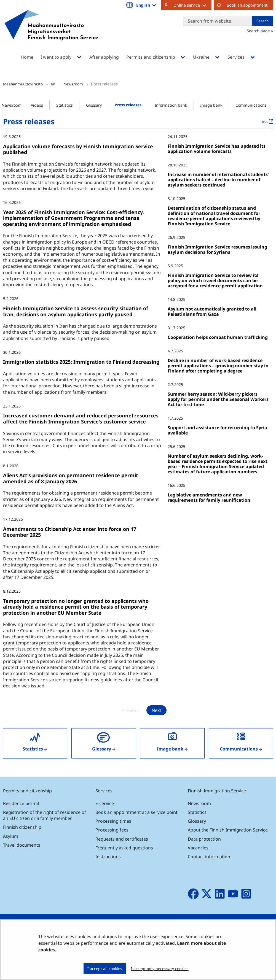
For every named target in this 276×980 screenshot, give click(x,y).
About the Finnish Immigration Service (228, 830)
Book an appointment (247, 5)
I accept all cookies (105, 969)
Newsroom (74, 84)
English (146, 5)
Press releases (128, 105)
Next (156, 710)
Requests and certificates (122, 839)
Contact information (209, 857)
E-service (105, 803)
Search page (258, 31)
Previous (131, 710)
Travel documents (22, 845)
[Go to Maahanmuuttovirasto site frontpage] (51, 32)
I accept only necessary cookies (160, 969)
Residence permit (21, 803)
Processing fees (112, 830)
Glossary (94, 105)
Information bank (171, 105)
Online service (192, 5)
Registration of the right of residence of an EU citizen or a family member (45, 815)
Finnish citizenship (22, 827)
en (53, 84)
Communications (251, 105)
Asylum (11, 836)
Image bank (211, 105)
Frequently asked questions (124, 848)
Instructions (108, 857)
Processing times (113, 821)
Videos (37, 105)
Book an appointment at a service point (136, 812)
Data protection (204, 839)
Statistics (65, 105)
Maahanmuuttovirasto (23, 84)
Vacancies (198, 848)
